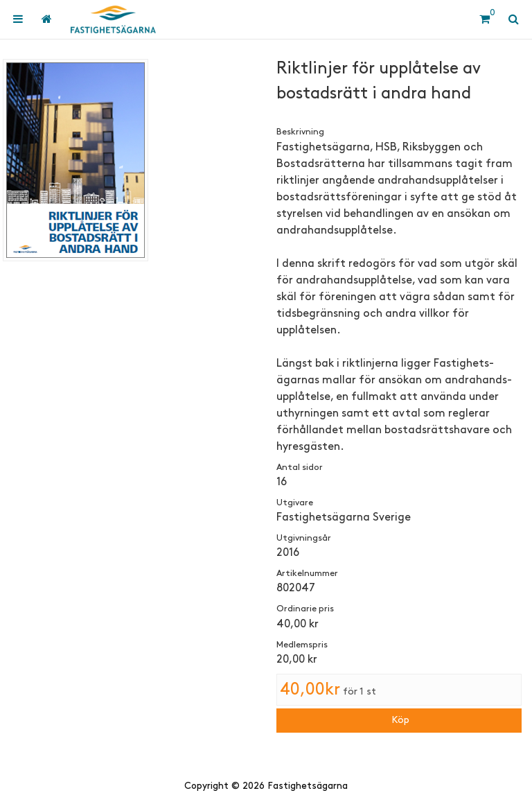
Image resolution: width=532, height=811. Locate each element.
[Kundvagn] (485, 19)
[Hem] (113, 19)
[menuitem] (18, 19)
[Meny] (18, 19)
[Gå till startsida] (46, 19)
